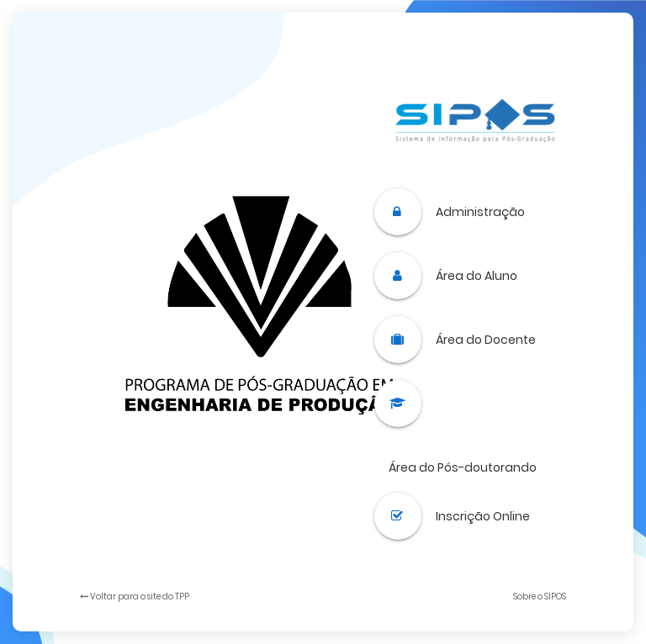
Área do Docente (486, 340)
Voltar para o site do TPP (135, 596)
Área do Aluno (477, 276)
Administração (480, 212)
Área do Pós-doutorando (463, 467)
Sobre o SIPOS (540, 596)
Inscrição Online (483, 516)
